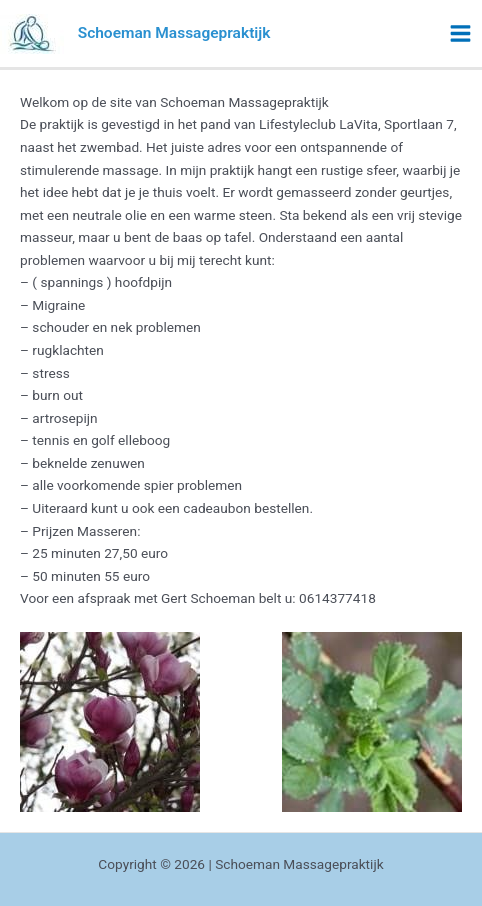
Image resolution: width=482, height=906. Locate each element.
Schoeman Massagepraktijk (174, 33)
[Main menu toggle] (461, 34)
